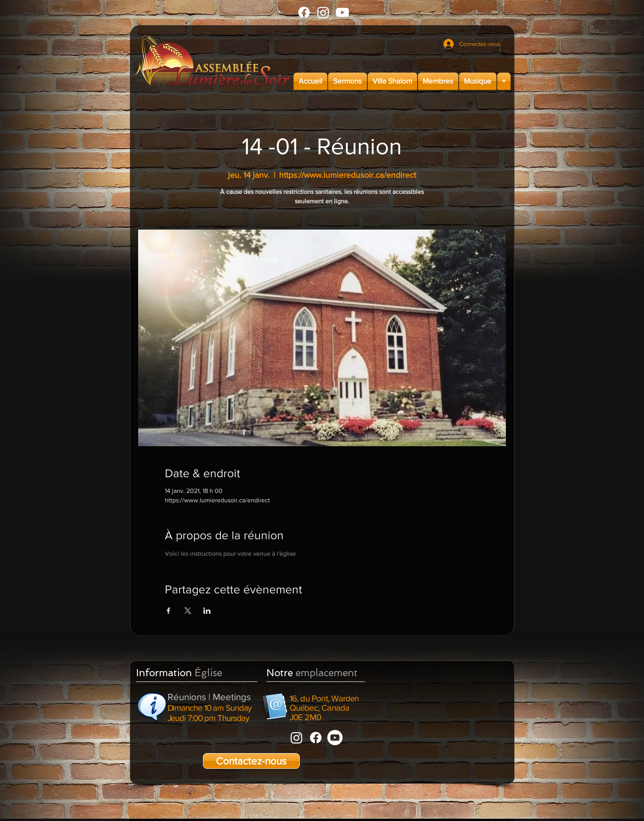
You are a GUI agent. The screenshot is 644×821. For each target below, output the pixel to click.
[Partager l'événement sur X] (188, 611)
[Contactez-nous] (251, 761)
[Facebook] (304, 12)
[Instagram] (323, 12)
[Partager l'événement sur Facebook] (169, 611)
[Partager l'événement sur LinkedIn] (207, 611)
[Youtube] (342, 12)
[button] (348, 81)
